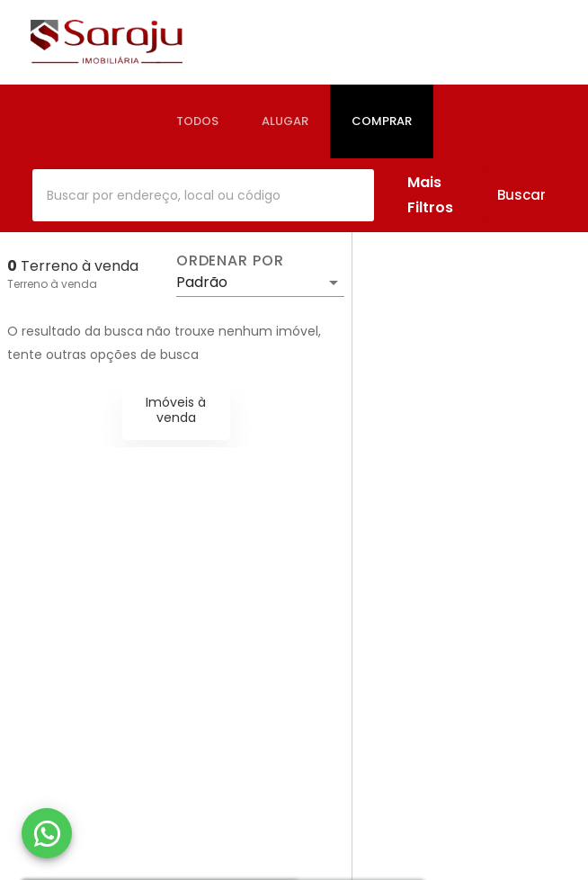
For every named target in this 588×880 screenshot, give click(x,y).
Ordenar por (230, 261)
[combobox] (203, 195)
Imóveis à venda (176, 410)
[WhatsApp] (47, 833)
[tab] (197, 121)
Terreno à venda (52, 284)
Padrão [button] (202, 282)
